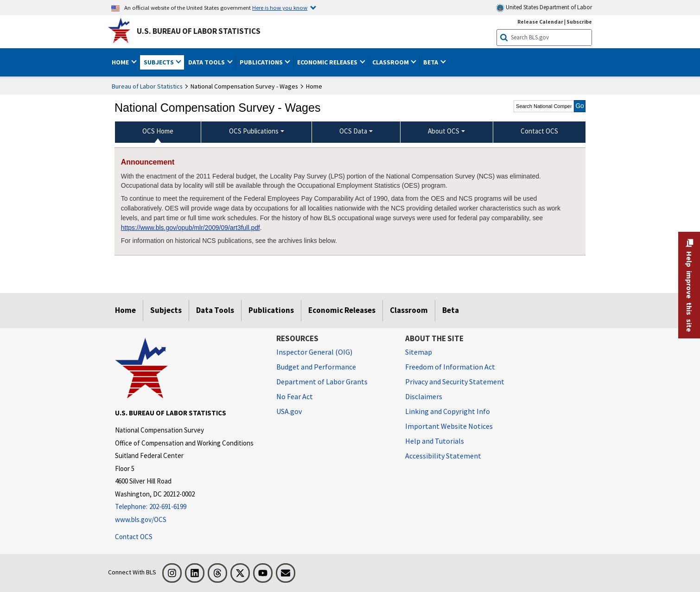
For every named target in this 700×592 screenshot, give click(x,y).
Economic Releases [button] (328, 62)
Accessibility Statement (443, 456)
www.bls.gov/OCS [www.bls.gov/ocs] (141, 519)
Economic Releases (342, 310)
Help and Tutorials (435, 441)
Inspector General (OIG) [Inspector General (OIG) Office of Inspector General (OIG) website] (314, 352)
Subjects (166, 310)
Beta (451, 310)
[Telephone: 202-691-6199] (189, 507)
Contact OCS (134, 537)
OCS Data (353, 131)
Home (125, 310)
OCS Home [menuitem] (158, 131)
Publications (271, 310)
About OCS (444, 131)
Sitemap (419, 352)
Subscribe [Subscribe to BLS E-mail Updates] (579, 22)
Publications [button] (262, 62)
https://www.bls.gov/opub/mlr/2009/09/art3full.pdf (191, 228)
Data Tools (215, 310)
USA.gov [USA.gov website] (289, 411)
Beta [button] (431, 62)
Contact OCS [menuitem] (539, 131)
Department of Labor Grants (322, 382)
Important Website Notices (449, 426)
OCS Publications (254, 131)
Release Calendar (540, 22)
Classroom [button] (391, 62)
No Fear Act (295, 396)
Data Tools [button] (207, 62)
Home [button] (121, 62)
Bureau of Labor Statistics (147, 86)
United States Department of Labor (544, 8)
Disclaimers (424, 396)
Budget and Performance (316, 367)
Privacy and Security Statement (455, 382)
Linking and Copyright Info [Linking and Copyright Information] (448, 411)
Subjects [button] (159, 62)
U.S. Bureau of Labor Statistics (199, 31)
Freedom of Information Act (450, 367)
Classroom (409, 310)
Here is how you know (280, 7)
